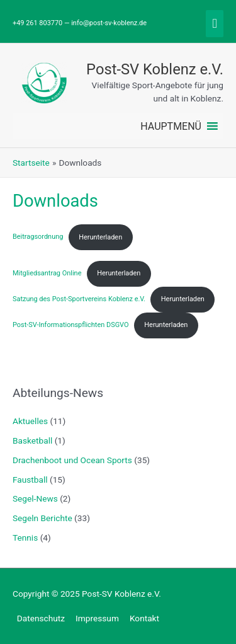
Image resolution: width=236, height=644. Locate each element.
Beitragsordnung (38, 237)
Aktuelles (30, 421)
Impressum (97, 618)
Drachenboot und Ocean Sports (72, 460)
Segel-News (35, 498)
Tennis (25, 538)
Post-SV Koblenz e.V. (155, 69)
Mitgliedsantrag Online (47, 273)
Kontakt (144, 618)
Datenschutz (41, 618)
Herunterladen (100, 237)
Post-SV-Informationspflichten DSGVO (71, 325)
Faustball (30, 480)
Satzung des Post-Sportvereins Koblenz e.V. (79, 299)
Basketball (32, 440)
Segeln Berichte (42, 518)
